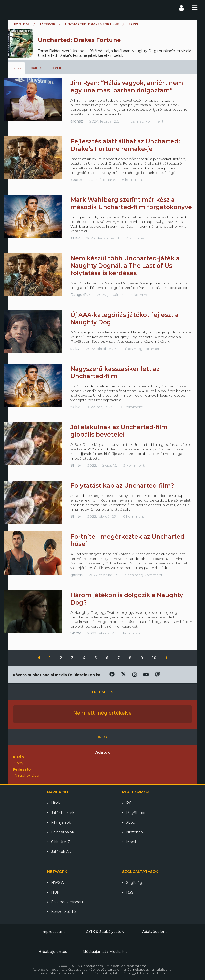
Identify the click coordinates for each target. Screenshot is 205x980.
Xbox (130, 822)
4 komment (137, 238)
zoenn (76, 180)
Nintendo (135, 832)
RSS (130, 892)
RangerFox (81, 295)
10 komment (131, 407)
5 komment (133, 180)
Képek (56, 68)
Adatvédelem (154, 932)
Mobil (131, 842)
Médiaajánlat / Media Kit (105, 952)
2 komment (134, 465)
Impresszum (53, 932)
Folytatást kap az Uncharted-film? (122, 486)
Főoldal (22, 24)
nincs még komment (144, 121)
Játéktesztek (63, 813)
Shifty (76, 465)
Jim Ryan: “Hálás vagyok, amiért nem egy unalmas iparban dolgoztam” (127, 87)
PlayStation (136, 813)
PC (129, 803)
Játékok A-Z (62, 852)
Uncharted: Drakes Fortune (92, 24)
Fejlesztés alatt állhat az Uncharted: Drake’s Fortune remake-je (125, 145)
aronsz (77, 121)
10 (155, 658)
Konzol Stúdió (63, 912)
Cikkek (36, 68)
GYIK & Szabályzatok (105, 932)
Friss (16, 68)
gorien (76, 575)
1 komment (131, 633)
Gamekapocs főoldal (12, 8)
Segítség (134, 883)
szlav (75, 238)
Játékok (47, 24)
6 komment (134, 516)
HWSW (58, 883)
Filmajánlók (61, 822)
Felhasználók (63, 832)
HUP (55, 892)
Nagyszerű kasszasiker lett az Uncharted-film (115, 372)
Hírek (56, 803)
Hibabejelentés (53, 952)
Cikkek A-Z (61, 842)
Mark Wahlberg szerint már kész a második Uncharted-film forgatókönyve (131, 203)
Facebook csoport (67, 902)
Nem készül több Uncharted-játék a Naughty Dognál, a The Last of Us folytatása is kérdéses (125, 266)
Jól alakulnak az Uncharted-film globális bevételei (119, 431)
